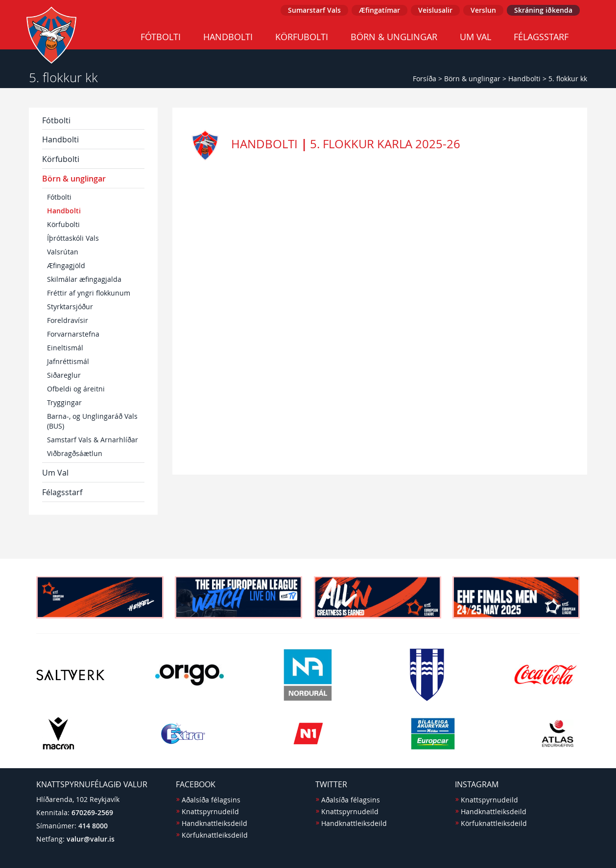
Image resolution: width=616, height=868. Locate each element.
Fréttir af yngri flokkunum (89, 293)
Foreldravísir (68, 320)
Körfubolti (302, 37)
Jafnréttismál (68, 361)
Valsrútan (63, 252)
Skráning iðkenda (543, 10)
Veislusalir (435, 10)
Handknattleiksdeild (214, 823)
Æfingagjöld (66, 265)
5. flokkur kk (568, 79)
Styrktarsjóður (70, 307)
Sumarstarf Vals (314, 10)
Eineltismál (65, 348)
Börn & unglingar (394, 37)
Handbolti (228, 37)
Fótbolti (161, 37)
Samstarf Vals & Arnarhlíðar (93, 440)
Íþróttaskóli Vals (73, 238)
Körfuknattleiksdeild (215, 835)
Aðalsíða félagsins (211, 800)
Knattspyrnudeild (210, 811)
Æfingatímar (379, 10)
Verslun (483, 10)
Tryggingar (64, 402)
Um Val (475, 37)
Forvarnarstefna (73, 334)
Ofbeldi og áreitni (76, 389)
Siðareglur (64, 375)
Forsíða (425, 79)
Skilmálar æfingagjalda (84, 279)
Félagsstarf (541, 37)
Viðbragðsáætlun (75, 453)
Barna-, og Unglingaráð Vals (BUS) (92, 421)
